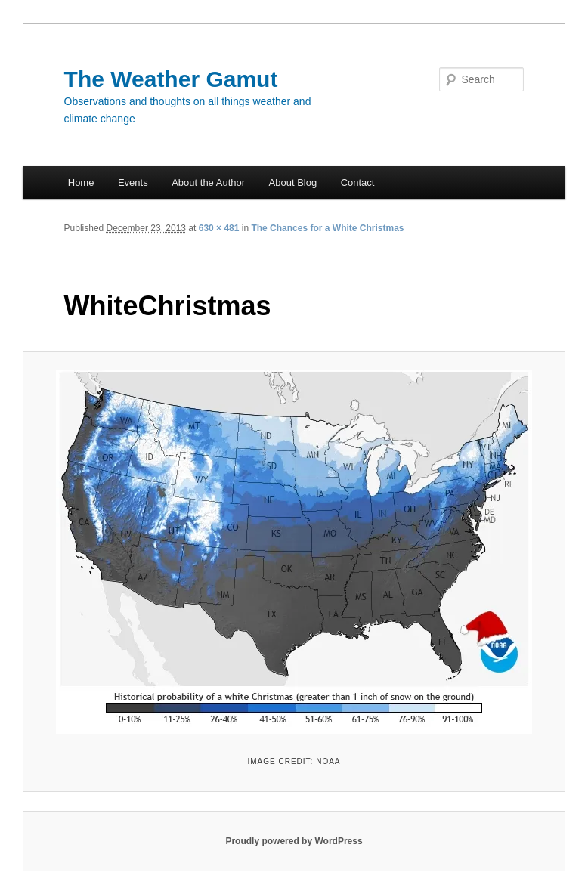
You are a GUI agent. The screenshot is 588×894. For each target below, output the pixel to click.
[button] (294, 552)
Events (133, 183)
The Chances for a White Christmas (327, 228)
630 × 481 (219, 228)
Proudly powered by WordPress (294, 841)
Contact (358, 183)
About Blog (293, 183)
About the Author (208, 183)
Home (81, 183)
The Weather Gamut (171, 79)
